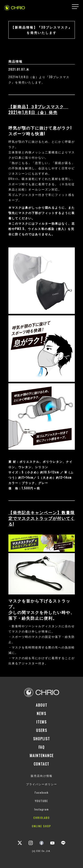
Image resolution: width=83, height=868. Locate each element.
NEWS (41, 714)
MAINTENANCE (42, 756)
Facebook (42, 792)
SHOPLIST (42, 739)
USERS (42, 730)
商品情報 (15, 61)
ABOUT (42, 705)
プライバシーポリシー (42, 784)
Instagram (42, 809)
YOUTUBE (41, 801)
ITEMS (41, 722)
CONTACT (41, 764)
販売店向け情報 (42, 776)
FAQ (42, 747)
